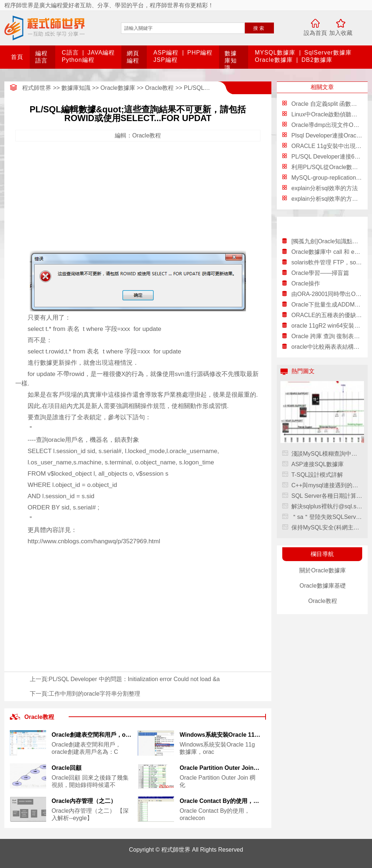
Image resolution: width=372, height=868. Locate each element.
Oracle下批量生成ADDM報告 (327, 305)
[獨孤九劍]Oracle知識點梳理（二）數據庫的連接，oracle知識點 (327, 241)
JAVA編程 (101, 53)
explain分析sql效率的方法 (325, 188)
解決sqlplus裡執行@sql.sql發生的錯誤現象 (327, 506)
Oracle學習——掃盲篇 (320, 273)
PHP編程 (200, 53)
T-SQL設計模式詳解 (317, 475)
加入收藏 (341, 33)
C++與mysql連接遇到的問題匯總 (327, 485)
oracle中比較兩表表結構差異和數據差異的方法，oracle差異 (327, 347)
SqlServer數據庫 (328, 53)
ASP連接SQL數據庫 (318, 464)
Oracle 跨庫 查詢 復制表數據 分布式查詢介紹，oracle (327, 336)
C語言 (70, 53)
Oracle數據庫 (274, 60)
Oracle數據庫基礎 (322, 586)
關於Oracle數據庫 (322, 570)
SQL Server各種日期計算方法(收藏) (327, 496)
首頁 (17, 57)
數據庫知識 (231, 61)
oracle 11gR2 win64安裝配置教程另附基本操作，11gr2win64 (327, 326)
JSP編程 (165, 60)
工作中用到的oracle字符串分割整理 (94, 694)
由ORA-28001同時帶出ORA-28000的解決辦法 (327, 294)
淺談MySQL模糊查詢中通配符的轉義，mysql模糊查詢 (327, 454)
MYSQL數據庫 (275, 53)
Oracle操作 (306, 283)
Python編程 (78, 60)
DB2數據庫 (317, 60)
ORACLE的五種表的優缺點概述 (327, 315)
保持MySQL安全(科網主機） (327, 527)
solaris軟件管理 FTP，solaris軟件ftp (327, 262)
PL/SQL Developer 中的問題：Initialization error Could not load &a (134, 679)
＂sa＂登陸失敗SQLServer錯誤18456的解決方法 (327, 517)
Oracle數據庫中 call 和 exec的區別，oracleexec (327, 252)
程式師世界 (37, 88)
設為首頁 (315, 33)
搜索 (259, 28)
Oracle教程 (159, 88)
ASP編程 (166, 53)
